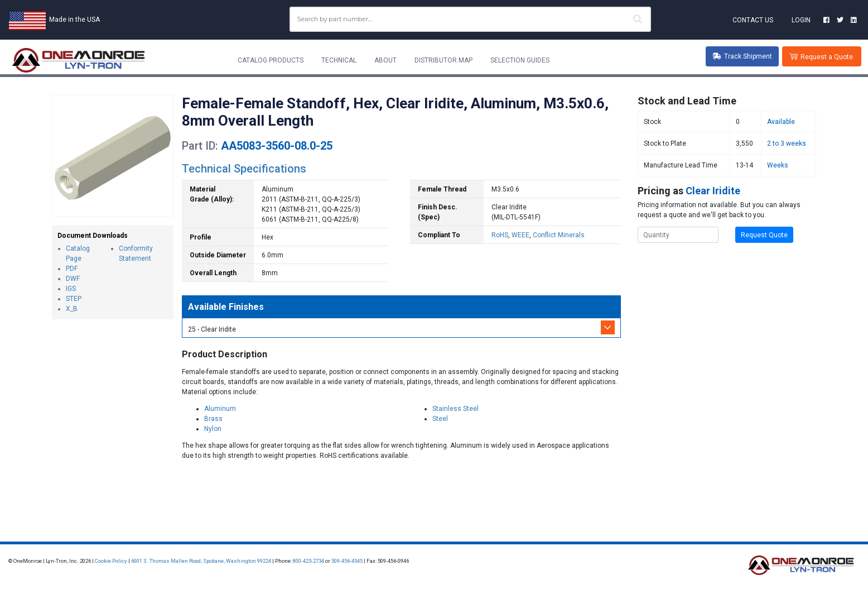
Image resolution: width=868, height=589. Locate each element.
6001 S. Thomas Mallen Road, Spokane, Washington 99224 (201, 561)
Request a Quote (827, 57)
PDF (72, 269)
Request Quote (764, 235)
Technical (339, 60)
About (385, 60)
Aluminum (220, 409)
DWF (73, 279)
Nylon (213, 429)
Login (801, 20)
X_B (72, 309)
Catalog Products (271, 60)
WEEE (520, 235)
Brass (213, 419)
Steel (440, 419)
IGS (71, 289)
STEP (74, 299)
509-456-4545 (347, 561)
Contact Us (753, 20)
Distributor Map (443, 60)
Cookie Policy (111, 561)
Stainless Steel (455, 409)
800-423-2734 (308, 561)
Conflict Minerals (559, 235)
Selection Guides (520, 60)
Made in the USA (74, 20)
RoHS (500, 235)
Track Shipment (742, 56)
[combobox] (470, 19)
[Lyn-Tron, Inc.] (79, 60)
